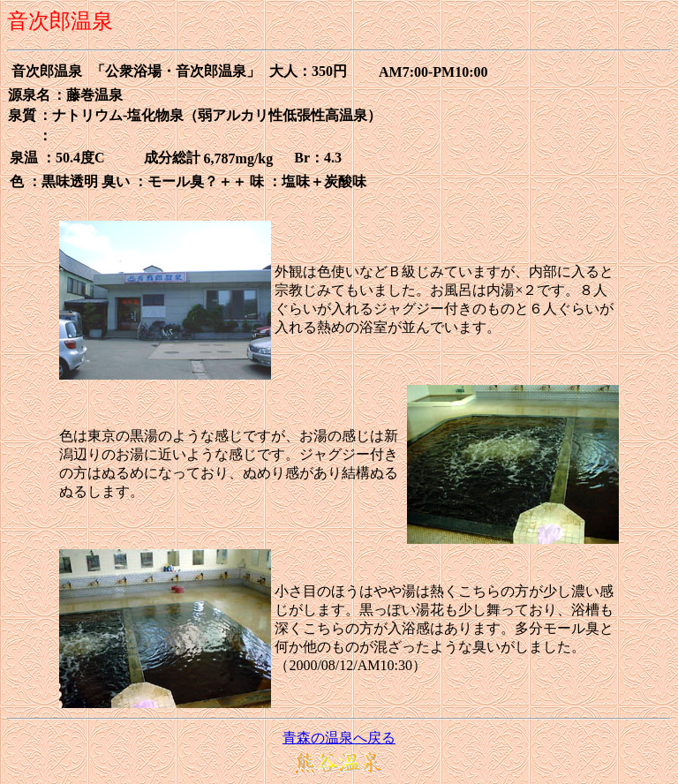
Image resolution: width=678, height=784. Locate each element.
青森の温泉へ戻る (339, 738)
